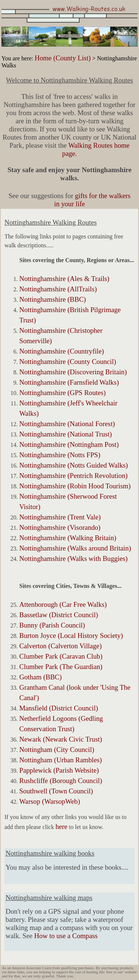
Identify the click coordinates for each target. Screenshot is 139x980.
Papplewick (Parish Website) (59, 770)
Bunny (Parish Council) (52, 625)
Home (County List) (62, 58)
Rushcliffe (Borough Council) (61, 781)
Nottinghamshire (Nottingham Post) (69, 444)
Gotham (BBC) (41, 677)
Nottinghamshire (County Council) (68, 362)
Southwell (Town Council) (56, 791)
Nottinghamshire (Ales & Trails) (64, 279)
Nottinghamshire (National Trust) (66, 434)
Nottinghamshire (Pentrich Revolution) (73, 476)
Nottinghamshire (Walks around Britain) (75, 548)
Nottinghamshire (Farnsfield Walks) (69, 382)
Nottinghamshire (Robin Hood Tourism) (75, 486)
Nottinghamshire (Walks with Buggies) (73, 558)
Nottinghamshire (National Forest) (67, 424)
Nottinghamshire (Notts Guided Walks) (74, 465)
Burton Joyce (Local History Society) (71, 636)
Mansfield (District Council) (59, 708)
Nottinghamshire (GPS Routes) (62, 393)
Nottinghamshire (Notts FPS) (60, 455)
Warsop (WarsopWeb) (50, 801)
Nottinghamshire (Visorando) (60, 527)
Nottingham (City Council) (57, 750)
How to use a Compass (66, 936)
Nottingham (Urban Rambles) (61, 760)
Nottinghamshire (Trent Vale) (60, 517)
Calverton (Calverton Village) (60, 646)
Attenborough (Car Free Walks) (63, 604)
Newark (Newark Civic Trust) (61, 739)
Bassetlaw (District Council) (59, 615)
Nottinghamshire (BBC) (53, 299)
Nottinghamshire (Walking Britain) (68, 538)
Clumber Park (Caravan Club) (61, 656)
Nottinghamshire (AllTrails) (58, 289)
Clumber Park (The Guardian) (61, 667)
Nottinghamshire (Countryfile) (62, 351)
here (62, 827)
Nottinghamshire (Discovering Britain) (73, 372)
